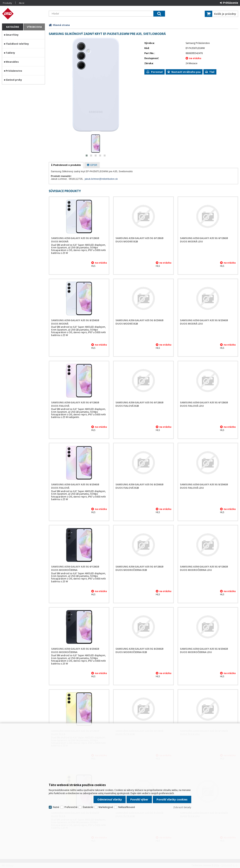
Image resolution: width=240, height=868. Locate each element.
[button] (87, 156)
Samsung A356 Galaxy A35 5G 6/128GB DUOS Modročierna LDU (204, 568)
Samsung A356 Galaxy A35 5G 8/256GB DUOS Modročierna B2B (139, 650)
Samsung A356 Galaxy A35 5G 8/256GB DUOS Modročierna (75, 650)
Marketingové (106, 807)
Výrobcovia (34, 27)
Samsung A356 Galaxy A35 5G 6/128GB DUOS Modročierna (75, 568)
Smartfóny (12, 35)
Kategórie (13, 27)
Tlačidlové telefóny (17, 44)
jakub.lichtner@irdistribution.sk (101, 179)
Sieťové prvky (14, 80)
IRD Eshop (23, 14)
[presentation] (66, 165)
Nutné (56, 807)
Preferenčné (71, 807)
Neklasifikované (127, 807)
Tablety (10, 53)
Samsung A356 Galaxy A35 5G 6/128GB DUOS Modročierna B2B (139, 568)
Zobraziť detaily (182, 807)
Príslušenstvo (14, 71)
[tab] (66, 165)
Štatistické (88, 807)
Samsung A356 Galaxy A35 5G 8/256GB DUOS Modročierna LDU (204, 650)
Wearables (12, 62)
